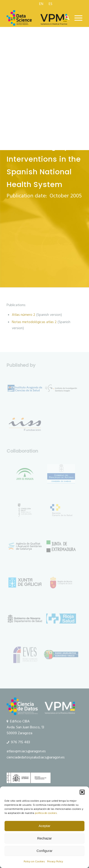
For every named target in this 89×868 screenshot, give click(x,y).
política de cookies (46, 813)
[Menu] (76, 18)
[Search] (65, 18)
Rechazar (44, 838)
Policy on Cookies (34, 862)
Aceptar (45, 826)
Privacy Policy (55, 862)
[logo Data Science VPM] (37, 18)
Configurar (44, 851)
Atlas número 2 (24, 315)
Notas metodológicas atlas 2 (34, 322)
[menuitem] (41, 4)
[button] (82, 792)
